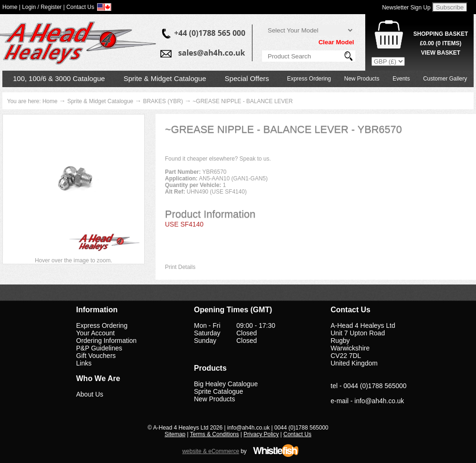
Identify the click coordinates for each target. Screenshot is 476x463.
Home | (11, 7)
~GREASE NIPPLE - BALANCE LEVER (243, 101)
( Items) (441, 43)
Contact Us (297, 434)
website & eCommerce (211, 451)
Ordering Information (107, 341)
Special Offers (247, 78)
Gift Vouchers (96, 356)
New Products (362, 79)
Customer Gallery (445, 79)
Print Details (180, 267)
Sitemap (175, 434)
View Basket (440, 53)
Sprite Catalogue (219, 391)
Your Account (96, 333)
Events (401, 79)
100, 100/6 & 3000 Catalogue (59, 78)
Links (84, 363)
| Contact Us (79, 7)
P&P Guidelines (99, 348)
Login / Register (42, 7)
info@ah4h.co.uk (379, 401)
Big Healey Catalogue (226, 384)
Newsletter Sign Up (406, 8)
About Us (90, 394)
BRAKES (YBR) (163, 101)
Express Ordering (309, 79)
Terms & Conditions (214, 434)
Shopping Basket (441, 34)
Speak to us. (255, 159)
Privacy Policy (261, 434)
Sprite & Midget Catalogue (165, 78)
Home (50, 101)
